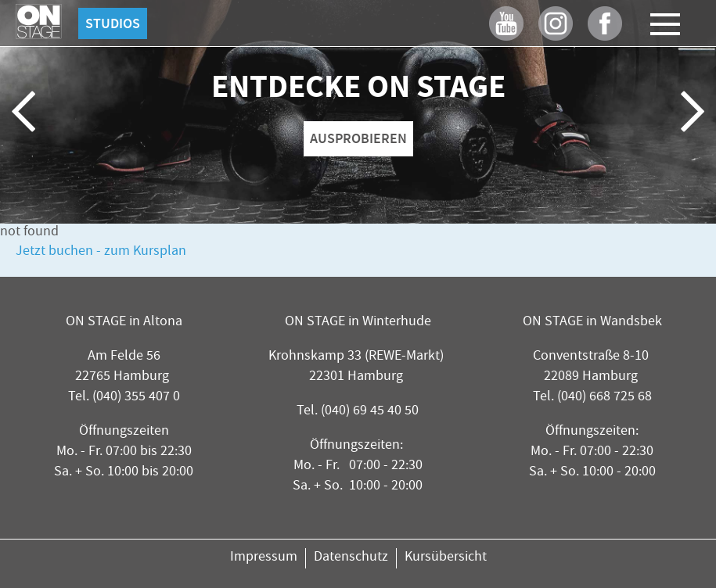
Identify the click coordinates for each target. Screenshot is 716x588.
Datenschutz (351, 558)
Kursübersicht (446, 558)
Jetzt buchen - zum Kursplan (101, 252)
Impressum (264, 558)
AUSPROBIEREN (358, 138)
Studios (113, 23)
